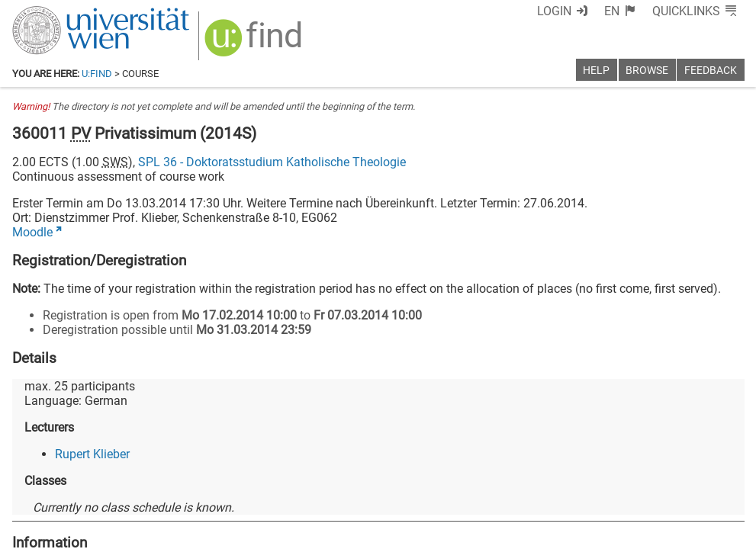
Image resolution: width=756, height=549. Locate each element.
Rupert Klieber (92, 454)
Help (596, 71)
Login (554, 11)
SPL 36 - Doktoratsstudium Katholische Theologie (272, 162)
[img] (255, 43)
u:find (97, 74)
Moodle (32, 232)
